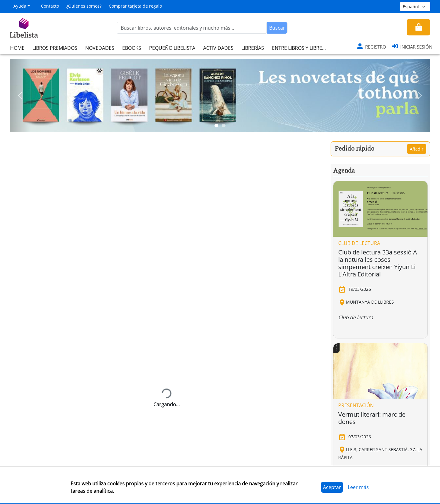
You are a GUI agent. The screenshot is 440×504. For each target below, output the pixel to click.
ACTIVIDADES (218, 48)
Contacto (50, 6)
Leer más (358, 487)
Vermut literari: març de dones (372, 418)
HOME (17, 48)
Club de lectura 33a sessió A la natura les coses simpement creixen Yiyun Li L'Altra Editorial (378, 263)
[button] (20, 96)
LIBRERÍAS (253, 48)
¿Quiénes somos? (84, 6)
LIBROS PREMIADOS (55, 48)
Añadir (417, 149)
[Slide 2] (224, 126)
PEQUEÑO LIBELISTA (172, 48)
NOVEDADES (100, 48)
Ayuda (20, 6)
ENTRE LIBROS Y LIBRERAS (301, 48)
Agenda (344, 171)
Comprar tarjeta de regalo (135, 6)
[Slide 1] (216, 126)
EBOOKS (132, 48)
